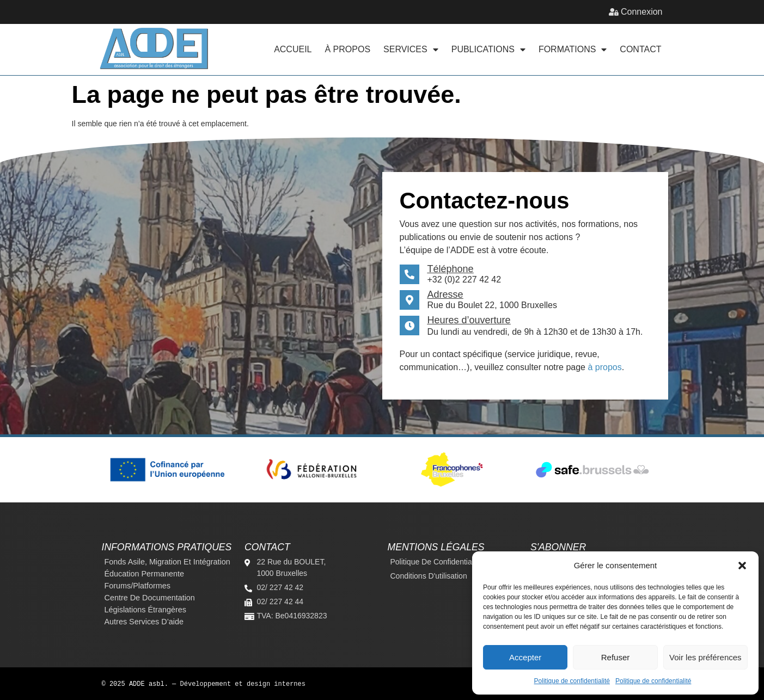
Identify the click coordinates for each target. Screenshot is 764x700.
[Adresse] (409, 300)
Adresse (445, 294)
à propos (604, 367)
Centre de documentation (150, 598)
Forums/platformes (138, 586)
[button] (742, 566)
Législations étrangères (145, 610)
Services (411, 50)
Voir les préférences (705, 657)
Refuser (616, 657)
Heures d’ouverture (469, 320)
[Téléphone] (409, 274)
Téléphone (451, 269)
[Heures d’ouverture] (409, 326)
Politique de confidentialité (572, 681)
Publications (488, 50)
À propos (348, 49)
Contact (640, 49)
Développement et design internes (243, 683)
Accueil (293, 49)
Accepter (525, 657)
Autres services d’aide (144, 622)
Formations (573, 50)
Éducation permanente (144, 574)
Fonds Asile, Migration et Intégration (167, 562)
